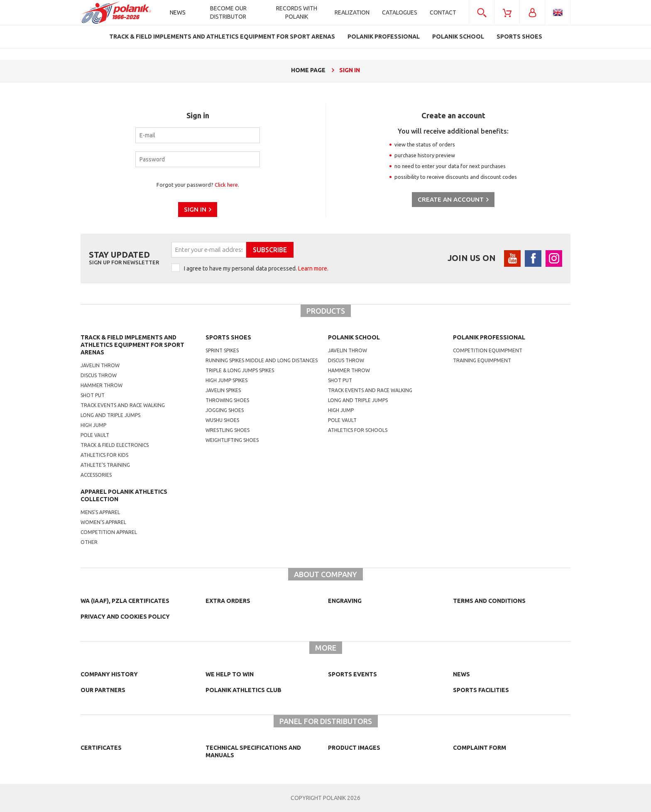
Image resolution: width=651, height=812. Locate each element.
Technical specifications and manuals (253, 751)
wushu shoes (222, 420)
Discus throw (99, 375)
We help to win (230, 674)
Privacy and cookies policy (125, 617)
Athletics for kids (104, 455)
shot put (340, 380)
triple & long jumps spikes (240, 370)
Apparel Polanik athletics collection (124, 495)
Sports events (352, 674)
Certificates (101, 748)
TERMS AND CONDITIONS (489, 601)
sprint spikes (222, 350)
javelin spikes (223, 390)
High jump (93, 425)
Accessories (96, 475)
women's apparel (103, 522)
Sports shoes (228, 337)
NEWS (461, 674)
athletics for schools (358, 430)
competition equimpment (488, 350)
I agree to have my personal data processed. (256, 268)
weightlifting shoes (232, 440)
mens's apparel (100, 512)
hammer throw (349, 370)
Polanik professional (489, 337)
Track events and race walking (123, 405)
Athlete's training (105, 465)
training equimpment (482, 360)
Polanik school (354, 337)
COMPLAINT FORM (480, 748)
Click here (226, 185)
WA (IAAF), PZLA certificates (125, 601)
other (89, 542)
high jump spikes (226, 380)
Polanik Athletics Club (244, 690)
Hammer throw (102, 385)
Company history (109, 674)
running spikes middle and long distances (262, 360)
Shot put (93, 395)
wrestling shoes (228, 430)
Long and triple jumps (110, 415)
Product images (354, 748)
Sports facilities (481, 690)
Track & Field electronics (115, 445)
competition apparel (109, 532)
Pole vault (95, 435)
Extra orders (228, 601)
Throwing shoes (227, 400)
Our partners (103, 690)
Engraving (345, 601)
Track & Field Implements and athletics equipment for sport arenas (132, 345)
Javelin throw (100, 365)
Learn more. (313, 268)
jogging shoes (225, 410)
